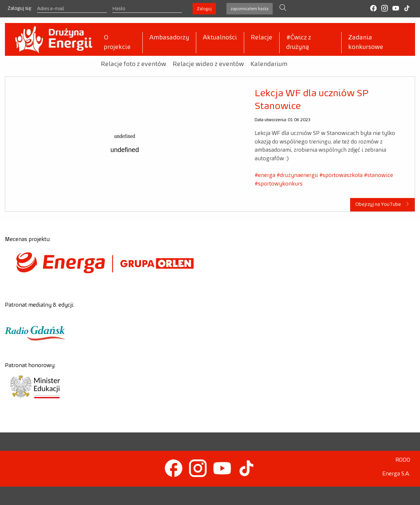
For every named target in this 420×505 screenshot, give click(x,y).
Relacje (262, 38)
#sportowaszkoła (341, 175)
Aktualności (220, 38)
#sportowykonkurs (279, 184)
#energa (265, 175)
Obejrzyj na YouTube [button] (383, 204)
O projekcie (117, 43)
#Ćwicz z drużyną (299, 43)
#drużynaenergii (297, 175)
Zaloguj (204, 9)
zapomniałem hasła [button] (250, 9)
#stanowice (378, 175)
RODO (403, 460)
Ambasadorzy (169, 38)
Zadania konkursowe (366, 43)
